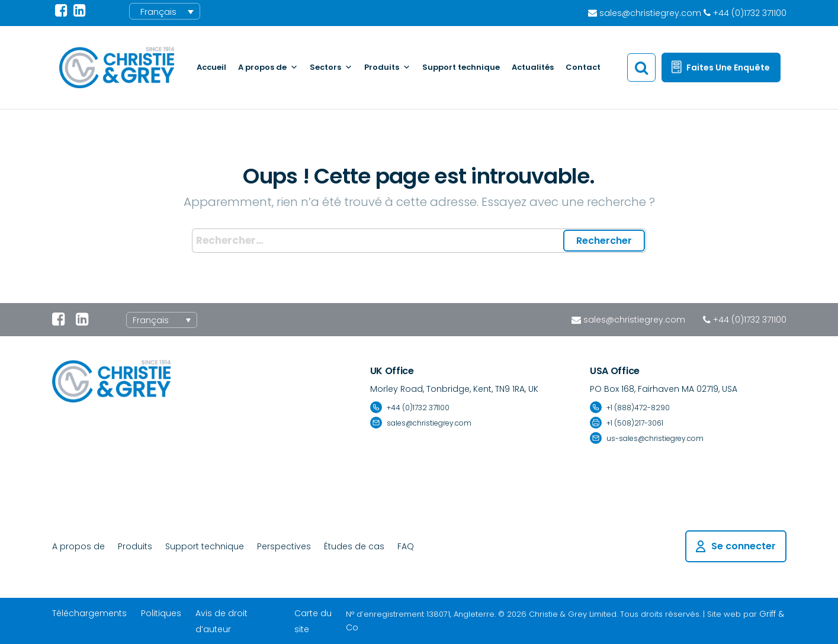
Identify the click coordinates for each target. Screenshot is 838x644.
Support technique (461, 67)
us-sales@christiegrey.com (655, 438)
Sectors (331, 67)
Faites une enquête (728, 67)
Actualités (533, 67)
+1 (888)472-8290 (638, 408)
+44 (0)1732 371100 (750, 320)
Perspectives (284, 546)
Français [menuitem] (158, 12)
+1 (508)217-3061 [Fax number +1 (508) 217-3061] (635, 423)
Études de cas (354, 546)
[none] (162, 320)
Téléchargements (89, 613)
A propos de (268, 67)
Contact (583, 67)
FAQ (406, 546)
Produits (387, 67)
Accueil (211, 67)
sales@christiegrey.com (634, 320)
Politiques (161, 613)
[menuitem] (165, 11)
